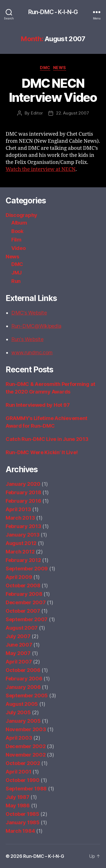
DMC (45, 68)
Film (16, 240)
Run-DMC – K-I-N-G (44, 856)
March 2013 (20, 518)
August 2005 (22, 704)
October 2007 (23, 611)
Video (19, 248)
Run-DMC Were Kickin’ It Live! (42, 452)
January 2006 (23, 687)
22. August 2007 (72, 113)
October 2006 (23, 670)
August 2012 (21, 543)
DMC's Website (29, 313)
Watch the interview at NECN (41, 169)
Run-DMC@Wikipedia (36, 326)
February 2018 (23, 492)
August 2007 (22, 628)
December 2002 (26, 746)
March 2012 (20, 552)
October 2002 (23, 763)
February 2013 (23, 526)
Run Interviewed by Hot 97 (38, 405)
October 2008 (23, 585)
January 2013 (23, 535)
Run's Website (27, 339)
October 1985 (22, 814)
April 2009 (19, 577)
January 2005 (23, 721)
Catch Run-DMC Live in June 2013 (47, 439)
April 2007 (19, 662)
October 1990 (23, 780)
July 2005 (18, 712)
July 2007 (18, 636)
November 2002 (26, 755)
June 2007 (19, 645)
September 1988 (26, 789)
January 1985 (23, 822)
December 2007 (26, 602)
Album (19, 223)
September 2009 (27, 569)
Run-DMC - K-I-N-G (53, 12)
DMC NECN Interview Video (53, 90)
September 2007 (27, 619)
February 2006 (24, 679)
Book (17, 231)
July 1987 (18, 797)
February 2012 (23, 560)
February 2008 (24, 594)
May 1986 (18, 806)
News (60, 68)
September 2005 (27, 696)
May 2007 (18, 653)
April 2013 (18, 509)
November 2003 (26, 729)
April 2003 (19, 738)
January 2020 (23, 484)
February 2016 (23, 501)
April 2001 (18, 772)
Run (16, 281)
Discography (21, 215)
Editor (37, 113)
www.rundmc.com (32, 352)
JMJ (17, 273)
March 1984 (20, 831)
